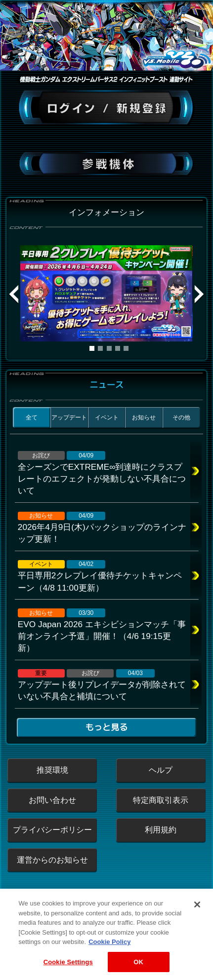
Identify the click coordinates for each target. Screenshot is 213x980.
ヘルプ (161, 770)
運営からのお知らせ (52, 860)
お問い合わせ (52, 800)
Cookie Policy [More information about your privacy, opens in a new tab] (109, 951)
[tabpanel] (106, 294)
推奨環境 (52, 770)
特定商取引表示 (161, 800)
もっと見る (106, 727)
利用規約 (161, 830)
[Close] (197, 913)
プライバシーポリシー (52, 830)
